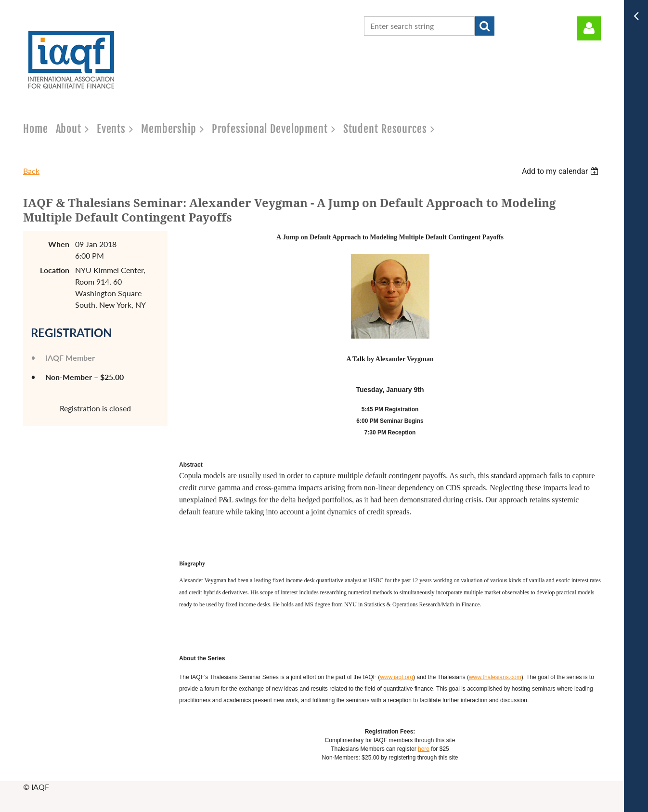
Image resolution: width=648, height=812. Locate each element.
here (424, 749)
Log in (589, 28)
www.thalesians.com (495, 677)
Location (55, 270)
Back (31, 171)
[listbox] (561, 171)
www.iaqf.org (396, 677)
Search (485, 26)
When (59, 244)
